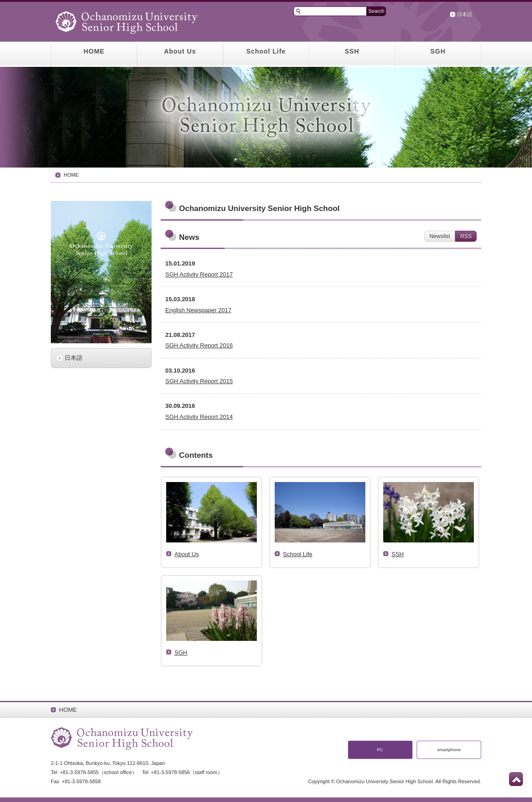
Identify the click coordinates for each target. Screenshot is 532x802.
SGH (438, 51)
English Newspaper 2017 (198, 310)
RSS (466, 236)
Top (516, 779)
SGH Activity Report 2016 (199, 345)
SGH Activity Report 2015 (199, 381)
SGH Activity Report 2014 (199, 417)
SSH (352, 51)
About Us (180, 51)
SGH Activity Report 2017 (199, 274)
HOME (94, 51)
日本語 (464, 14)
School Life (266, 51)
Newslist (440, 236)
